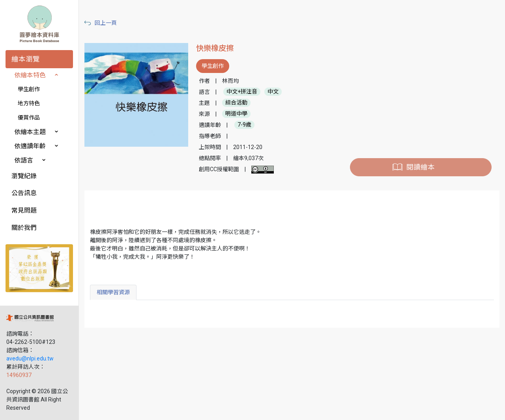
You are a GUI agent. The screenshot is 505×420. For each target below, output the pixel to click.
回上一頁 (106, 23)
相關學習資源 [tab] (113, 292)
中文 (273, 92)
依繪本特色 (30, 75)
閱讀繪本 (421, 167)
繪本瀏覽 (26, 59)
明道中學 (236, 114)
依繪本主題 (30, 132)
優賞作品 (29, 118)
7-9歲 (244, 125)
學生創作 (29, 89)
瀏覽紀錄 (24, 176)
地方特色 (29, 103)
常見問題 (24, 210)
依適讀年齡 (30, 146)
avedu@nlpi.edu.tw (30, 358)
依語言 (24, 160)
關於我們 (24, 228)
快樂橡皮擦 (215, 48)
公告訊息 (24, 193)
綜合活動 (236, 103)
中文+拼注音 (242, 92)
